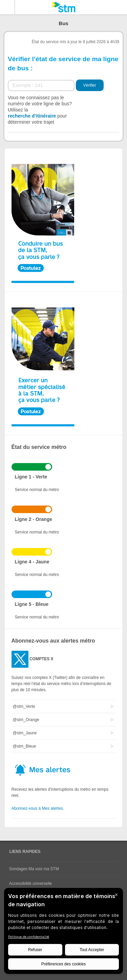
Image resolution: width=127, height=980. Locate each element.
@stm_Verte (24, 706)
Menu (7, 7)
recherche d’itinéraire (32, 116)
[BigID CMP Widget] (63, 933)
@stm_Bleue (25, 746)
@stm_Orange (26, 720)
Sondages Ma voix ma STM (34, 869)
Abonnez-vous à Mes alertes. (38, 808)
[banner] (63, 7)
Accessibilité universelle (31, 883)
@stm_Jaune (25, 733)
